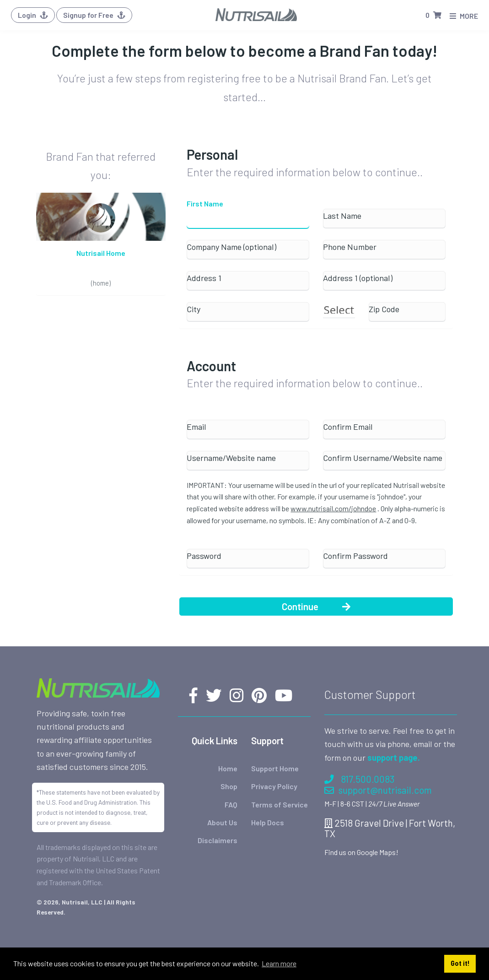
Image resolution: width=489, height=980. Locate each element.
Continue (316, 606)
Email (196, 427)
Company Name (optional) (231, 247)
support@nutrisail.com (378, 790)
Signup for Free (94, 15)
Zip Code (384, 309)
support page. (394, 758)
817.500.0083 (359, 779)
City (193, 309)
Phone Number (350, 247)
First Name (205, 204)
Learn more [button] (279, 963)
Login (33, 15)
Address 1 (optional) (358, 278)
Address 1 (204, 278)
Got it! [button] (460, 963)
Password (204, 556)
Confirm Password (355, 556)
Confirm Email (348, 427)
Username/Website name (231, 458)
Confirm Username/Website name (383, 458)
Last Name (342, 216)
